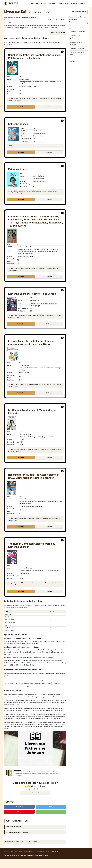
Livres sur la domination (13, 827)
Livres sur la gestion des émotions (17, 832)
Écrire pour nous (29, 855)
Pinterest (19, 812)
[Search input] (78, 23)
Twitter (51, 807)
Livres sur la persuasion (77, 48)
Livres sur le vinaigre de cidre (77, 54)
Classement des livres (68, 3)
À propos (7, 855)
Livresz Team (17, 770)
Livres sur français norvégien (76, 43)
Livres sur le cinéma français (76, 60)
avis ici (10, 654)
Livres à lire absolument (78, 12)
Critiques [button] (49, 107)
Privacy (36, 855)
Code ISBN (83, 3)
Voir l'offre (21, 107)
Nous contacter (44, 855)
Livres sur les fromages (77, 32)
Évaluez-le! (35, 793)
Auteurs (34, 3)
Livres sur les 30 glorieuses (75, 37)
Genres (43, 3)
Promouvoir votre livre (17, 855)
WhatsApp (51, 812)
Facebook (19, 807)
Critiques (53, 3)
